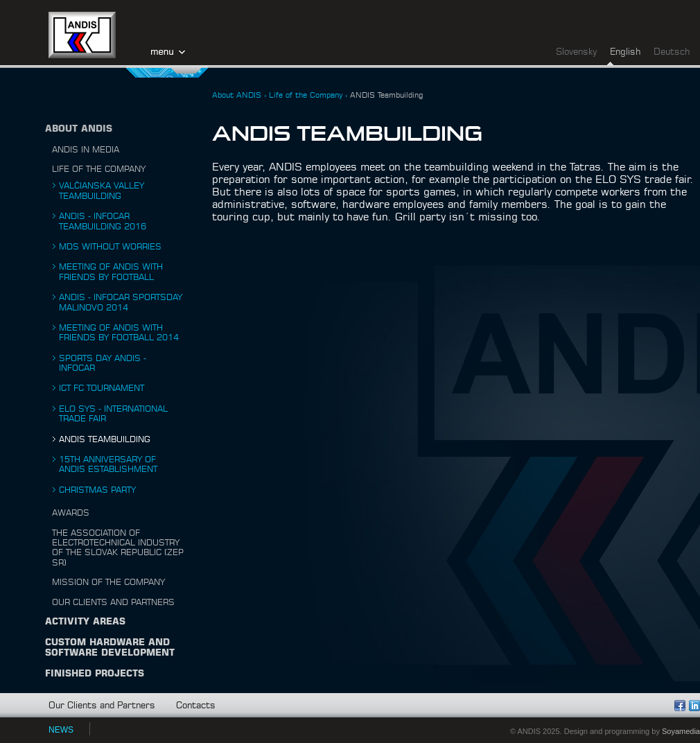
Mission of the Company (108, 582)
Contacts (196, 706)
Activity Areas (85, 622)
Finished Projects (95, 674)
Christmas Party (97, 490)
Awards (71, 513)
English (625, 52)
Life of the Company (99, 169)
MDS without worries (110, 247)
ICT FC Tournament (102, 388)
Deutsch (672, 52)
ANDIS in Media (86, 150)
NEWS (61, 730)
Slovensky (576, 52)
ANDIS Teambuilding (105, 439)
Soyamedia (681, 731)
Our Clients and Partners (113, 602)
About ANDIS (79, 129)
